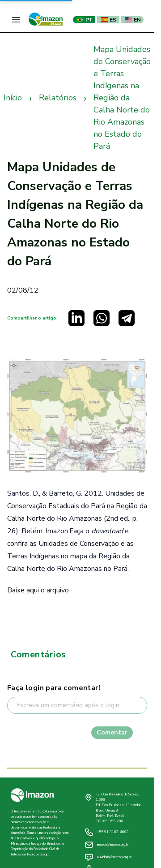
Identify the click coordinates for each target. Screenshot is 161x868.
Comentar (112, 732)
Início (13, 98)
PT (84, 20)
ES (108, 20)
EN (133, 20)
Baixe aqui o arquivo (38, 590)
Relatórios (58, 98)
